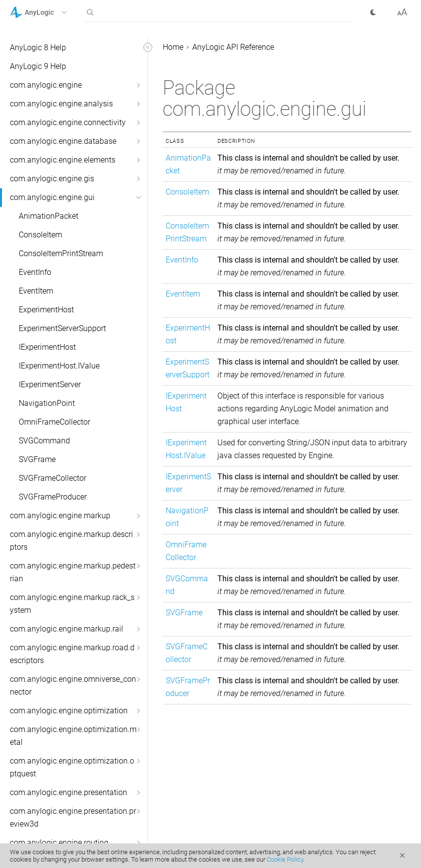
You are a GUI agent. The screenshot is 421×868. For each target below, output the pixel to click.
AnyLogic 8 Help (38, 48)
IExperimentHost (47, 347)
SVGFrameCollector (53, 478)
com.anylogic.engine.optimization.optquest (72, 767)
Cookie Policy (285, 859)
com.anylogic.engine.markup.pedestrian (73, 572)
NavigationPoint (47, 403)
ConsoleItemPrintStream (61, 253)
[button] (51, 12)
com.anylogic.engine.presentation (69, 792)
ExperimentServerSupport (62, 328)
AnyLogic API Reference (233, 47)
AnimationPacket (49, 216)
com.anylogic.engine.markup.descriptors (71, 541)
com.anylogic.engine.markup (60, 516)
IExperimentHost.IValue (59, 366)
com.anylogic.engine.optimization (69, 711)
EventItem (36, 291)
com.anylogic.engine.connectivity (68, 122)
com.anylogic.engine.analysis (61, 104)
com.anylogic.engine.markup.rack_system (72, 604)
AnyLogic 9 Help (38, 66)
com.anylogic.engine (46, 85)
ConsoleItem (40, 235)
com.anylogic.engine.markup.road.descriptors (72, 654)
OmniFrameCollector (54, 422)
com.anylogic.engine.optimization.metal (73, 736)
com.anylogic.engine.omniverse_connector (73, 685)
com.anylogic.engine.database (63, 141)
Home (173, 47)
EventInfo (35, 272)
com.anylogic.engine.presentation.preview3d (73, 818)
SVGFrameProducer (53, 497)
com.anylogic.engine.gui (52, 197)
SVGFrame (37, 459)
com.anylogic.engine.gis (52, 179)
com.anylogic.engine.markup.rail (67, 629)
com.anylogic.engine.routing (59, 843)
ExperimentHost (46, 310)
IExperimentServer (50, 384)
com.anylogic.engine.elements (63, 160)
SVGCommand (44, 441)
